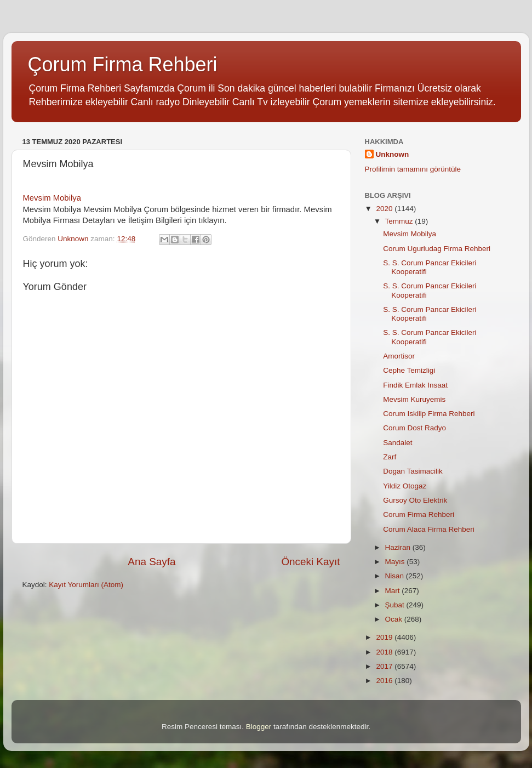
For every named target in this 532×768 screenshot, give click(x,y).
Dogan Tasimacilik (413, 471)
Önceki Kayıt (310, 562)
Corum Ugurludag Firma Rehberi (437, 249)
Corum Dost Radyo (414, 428)
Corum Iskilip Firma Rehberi (429, 414)
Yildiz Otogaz (405, 486)
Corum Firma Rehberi (419, 514)
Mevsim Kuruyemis (414, 399)
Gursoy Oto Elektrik (415, 500)
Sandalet (397, 443)
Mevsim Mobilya (52, 198)
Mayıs (396, 562)
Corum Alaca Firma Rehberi (429, 529)
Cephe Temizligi (409, 370)
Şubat (396, 605)
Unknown (393, 154)
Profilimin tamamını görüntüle (413, 169)
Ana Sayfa (151, 562)
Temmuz (400, 221)
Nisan (396, 576)
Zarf (390, 457)
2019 (385, 637)
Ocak (395, 619)
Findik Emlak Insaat (415, 385)
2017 (385, 666)
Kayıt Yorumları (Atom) (86, 585)
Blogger (259, 727)
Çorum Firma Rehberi (123, 64)
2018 (385, 652)
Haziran (399, 547)
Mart (394, 591)
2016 (385, 681)
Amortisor (399, 356)
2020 (385, 209)
